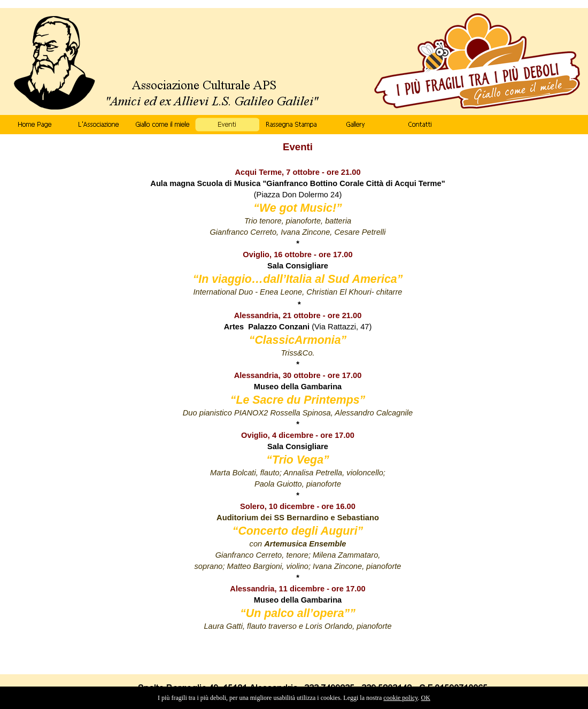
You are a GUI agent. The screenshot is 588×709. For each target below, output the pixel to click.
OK (426, 698)
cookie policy (400, 698)
